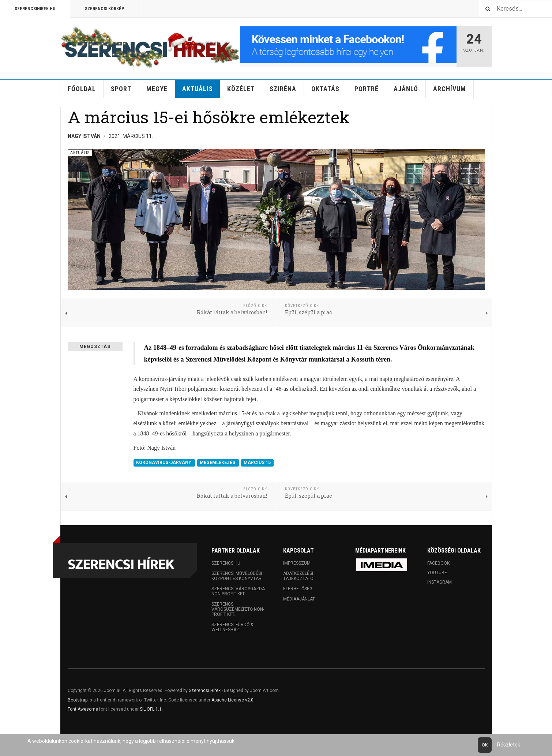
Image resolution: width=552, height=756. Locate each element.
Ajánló (406, 89)
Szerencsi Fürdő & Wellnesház (232, 627)
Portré (367, 89)
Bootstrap (78, 700)
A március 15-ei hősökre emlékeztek (209, 117)
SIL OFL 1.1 (151, 709)
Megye (157, 89)
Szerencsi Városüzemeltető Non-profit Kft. (238, 609)
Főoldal (82, 89)
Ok (485, 745)
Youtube (437, 573)
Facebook (438, 563)
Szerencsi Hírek (205, 690)
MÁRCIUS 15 (257, 463)
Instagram (440, 582)
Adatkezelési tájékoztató (298, 576)
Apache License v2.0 (232, 700)
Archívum (450, 89)
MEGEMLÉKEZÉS (218, 463)
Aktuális (198, 89)
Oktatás (325, 89)
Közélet (241, 89)
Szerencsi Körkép (104, 9)
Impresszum (297, 563)
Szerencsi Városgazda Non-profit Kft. (238, 591)
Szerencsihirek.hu (35, 9)
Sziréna (283, 89)
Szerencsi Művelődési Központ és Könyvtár (237, 576)
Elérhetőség (298, 589)
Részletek (509, 745)
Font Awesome (83, 709)
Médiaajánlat (299, 599)
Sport (121, 89)
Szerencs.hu (226, 563)
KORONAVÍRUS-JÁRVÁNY (164, 463)
